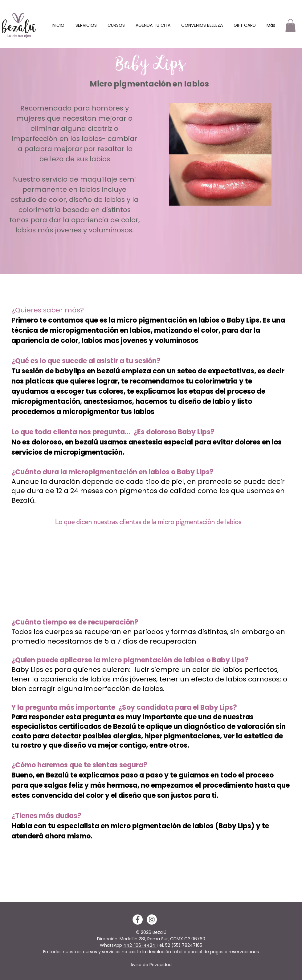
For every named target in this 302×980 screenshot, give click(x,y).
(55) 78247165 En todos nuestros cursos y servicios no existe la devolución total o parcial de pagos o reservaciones (151, 948)
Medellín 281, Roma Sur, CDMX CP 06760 (162, 939)
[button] (86, 25)
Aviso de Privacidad (151, 965)
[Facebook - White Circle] (138, 920)
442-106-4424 (140, 945)
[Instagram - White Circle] (152, 920)
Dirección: (108, 939)
